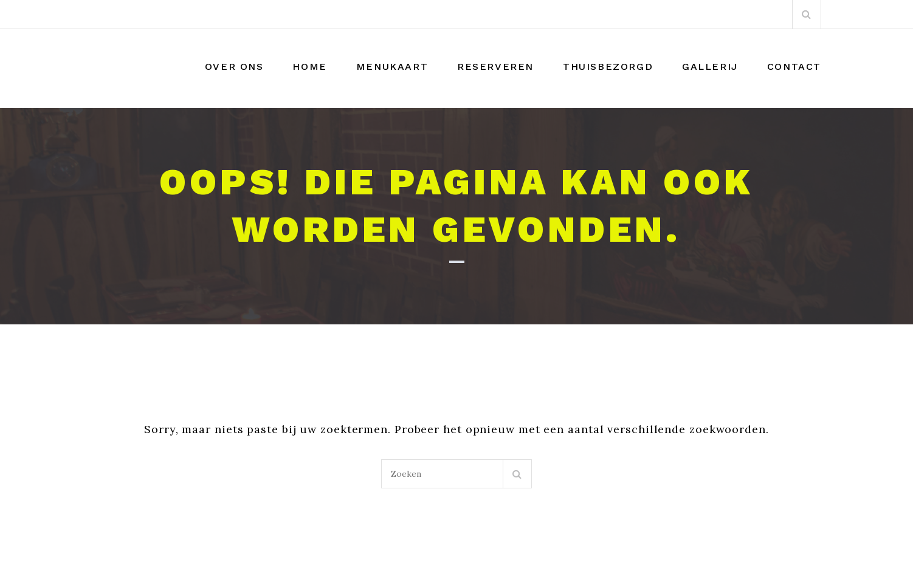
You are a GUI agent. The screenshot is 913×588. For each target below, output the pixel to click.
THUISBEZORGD (608, 67)
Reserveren (495, 67)
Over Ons (234, 67)
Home (309, 67)
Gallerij (710, 67)
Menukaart (392, 67)
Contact (794, 67)
